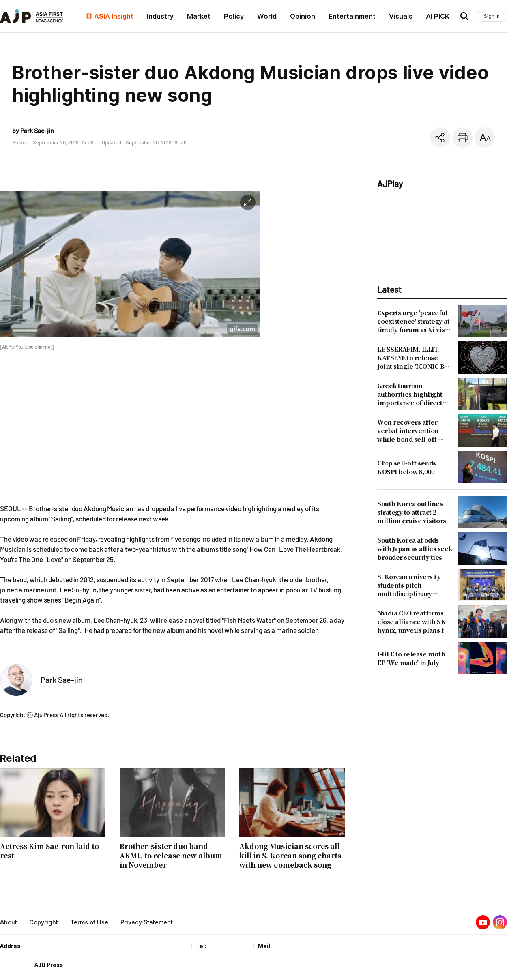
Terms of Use (89, 922)
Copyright (44, 922)
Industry (160, 16)
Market (199, 16)
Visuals (401, 16)
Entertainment (352, 16)
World (267, 16)
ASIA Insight (114, 16)
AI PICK (438, 16)
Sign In (492, 16)
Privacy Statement (147, 922)
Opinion (303, 16)
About (9, 922)
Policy (234, 16)
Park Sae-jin (62, 680)
